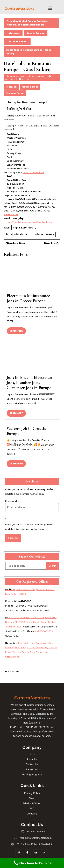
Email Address (13, 501)
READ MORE (18, 330)
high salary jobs (23, 227)
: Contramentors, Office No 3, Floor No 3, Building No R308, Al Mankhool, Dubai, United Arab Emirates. (31, 622)
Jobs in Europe (36, 33)
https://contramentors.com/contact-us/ (29, 222)
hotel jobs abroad (17, 234)
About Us (14, 671)
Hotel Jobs (13, 33)
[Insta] (19, 853)
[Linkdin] (44, 853)
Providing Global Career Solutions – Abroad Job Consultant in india (29, 23)
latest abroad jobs (33, 172)
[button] (50, 8)
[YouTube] (36, 853)
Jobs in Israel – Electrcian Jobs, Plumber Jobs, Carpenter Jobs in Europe (29, 382)
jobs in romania (44, 234)
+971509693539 (44, 631)
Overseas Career (17, 41)
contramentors (37, 76)
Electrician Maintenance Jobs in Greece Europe (28, 298)
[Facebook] (27, 853)
